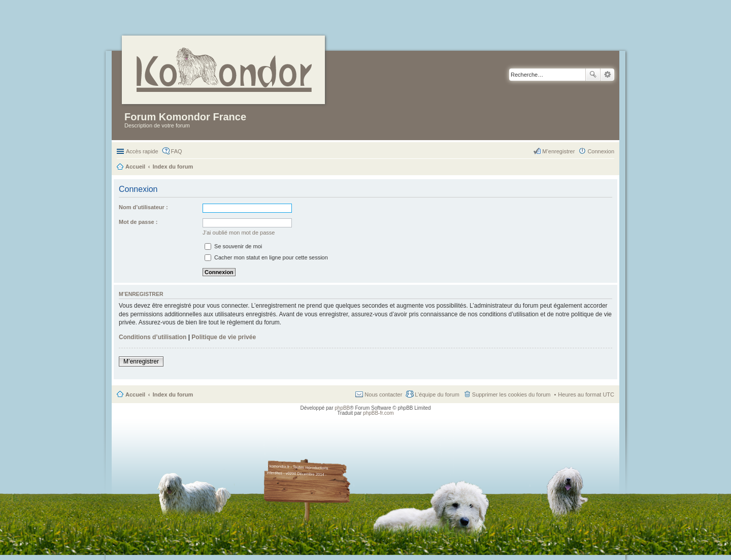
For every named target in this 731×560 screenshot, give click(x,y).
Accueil (135, 394)
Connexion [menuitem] (601, 151)
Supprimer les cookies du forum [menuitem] (511, 394)
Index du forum (173, 394)
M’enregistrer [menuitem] (558, 151)
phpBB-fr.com (378, 413)
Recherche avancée (607, 75)
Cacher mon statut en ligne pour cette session (266, 257)
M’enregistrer (141, 361)
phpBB (342, 408)
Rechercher (593, 75)
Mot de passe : (138, 222)
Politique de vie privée (224, 337)
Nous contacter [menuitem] (383, 394)
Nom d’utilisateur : (143, 207)
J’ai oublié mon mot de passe (239, 233)
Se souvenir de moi (233, 246)
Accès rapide (142, 151)
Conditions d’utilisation (153, 337)
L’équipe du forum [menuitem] (437, 394)
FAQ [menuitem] (177, 151)
